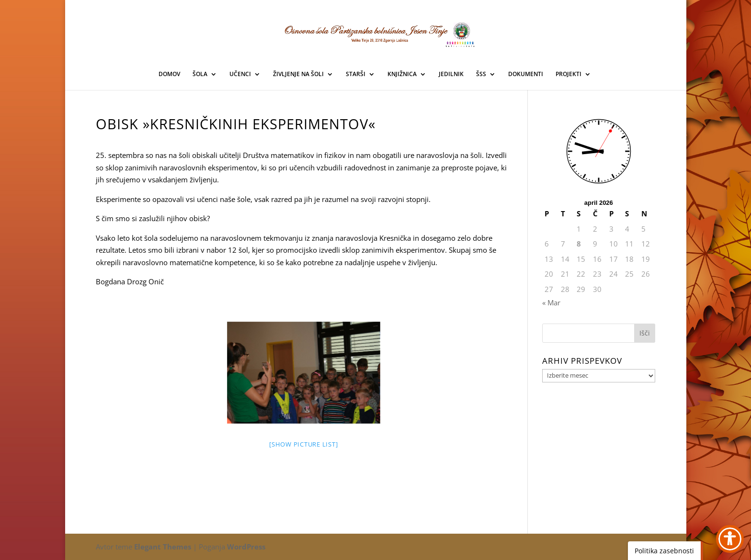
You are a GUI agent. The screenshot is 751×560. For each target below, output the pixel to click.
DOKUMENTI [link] (526, 74)
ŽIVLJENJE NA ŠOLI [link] (298, 74)
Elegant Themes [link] (163, 547)
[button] (645, 333)
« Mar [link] (551, 302)
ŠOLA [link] (200, 74)
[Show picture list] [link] (303, 444)
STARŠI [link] (356, 74)
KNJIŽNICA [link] (402, 74)
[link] (376, 33)
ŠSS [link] (481, 74)
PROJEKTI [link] (569, 74)
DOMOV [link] (169, 74)
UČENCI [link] (240, 74)
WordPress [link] (246, 547)
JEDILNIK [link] (451, 74)
